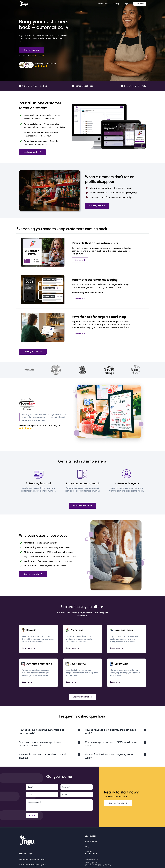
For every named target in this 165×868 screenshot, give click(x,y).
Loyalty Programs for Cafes (33, 859)
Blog (87, 846)
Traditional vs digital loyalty (33, 865)
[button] (49, 732)
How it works (91, 842)
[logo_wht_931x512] (24, 2)
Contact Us (90, 852)
